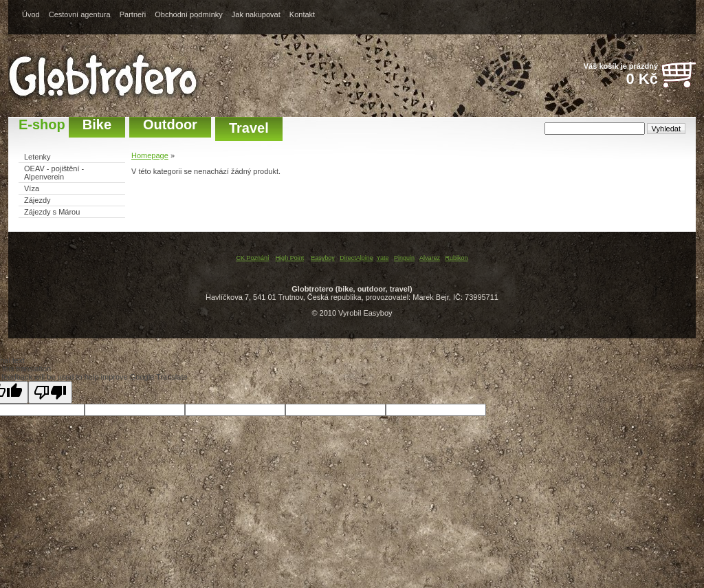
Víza (32, 188)
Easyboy (323, 258)
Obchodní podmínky (188, 14)
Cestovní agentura (80, 14)
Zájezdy (37, 200)
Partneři (133, 14)
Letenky (37, 157)
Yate (383, 258)
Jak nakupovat (256, 14)
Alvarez (430, 258)
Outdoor (170, 124)
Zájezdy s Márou (52, 212)
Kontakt (302, 14)
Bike (97, 124)
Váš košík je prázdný (613, 75)
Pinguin (404, 258)
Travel (249, 128)
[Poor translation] (50, 392)
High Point (290, 258)
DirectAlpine (356, 258)
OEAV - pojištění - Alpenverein (54, 173)
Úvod (31, 14)
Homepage (150, 155)
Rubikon (457, 258)
